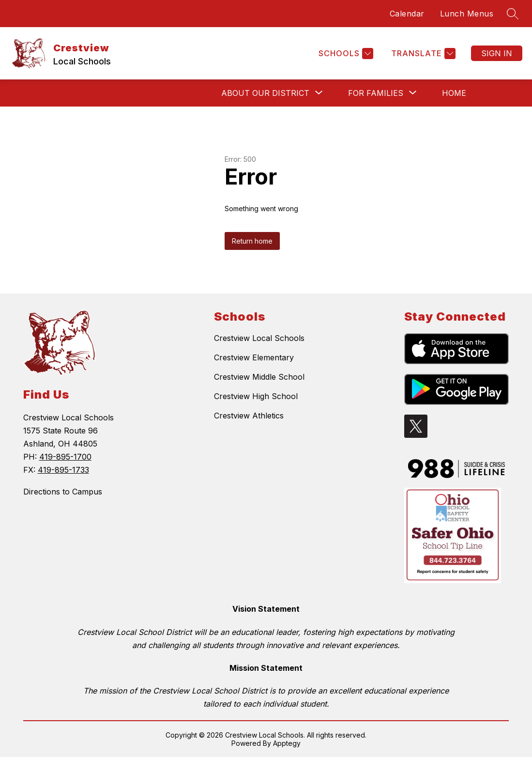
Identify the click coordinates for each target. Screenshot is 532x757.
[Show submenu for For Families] (376, 93)
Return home (252, 241)
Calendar (407, 14)
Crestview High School (256, 396)
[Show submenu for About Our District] (265, 93)
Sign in (497, 53)
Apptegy (287, 743)
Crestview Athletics (249, 416)
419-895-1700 (65, 457)
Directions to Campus (63, 492)
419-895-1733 (63, 470)
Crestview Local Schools (259, 338)
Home (454, 93)
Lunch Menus (467, 14)
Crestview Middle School (259, 377)
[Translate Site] (422, 54)
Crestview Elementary (254, 357)
